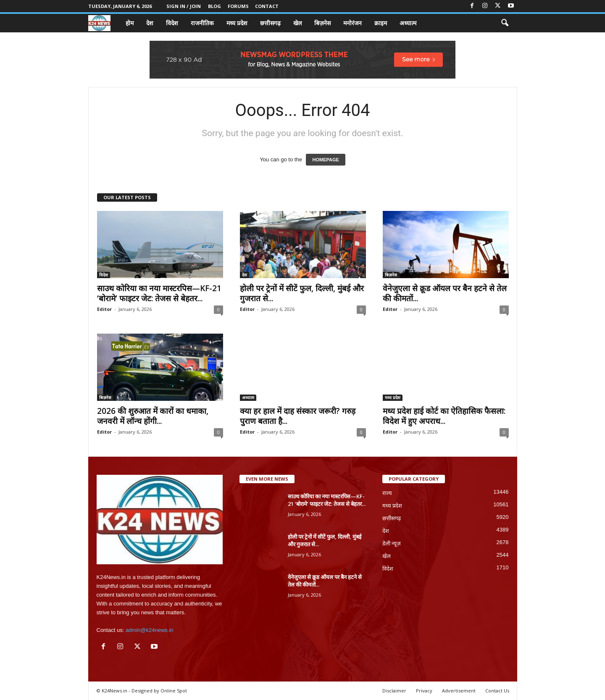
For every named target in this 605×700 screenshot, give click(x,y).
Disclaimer (394, 691)
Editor (104, 309)
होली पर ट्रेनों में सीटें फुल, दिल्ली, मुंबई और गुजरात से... (302, 293)
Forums (238, 6)
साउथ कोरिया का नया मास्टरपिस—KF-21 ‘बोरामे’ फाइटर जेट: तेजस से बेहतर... (159, 293)
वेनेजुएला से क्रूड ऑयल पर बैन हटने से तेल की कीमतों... (445, 293)
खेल (297, 23)
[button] (505, 23)
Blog (214, 6)
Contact (267, 6)
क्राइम (381, 23)
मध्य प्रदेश (237, 23)
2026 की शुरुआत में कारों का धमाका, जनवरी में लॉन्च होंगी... (153, 416)
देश (150, 23)
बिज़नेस (322, 23)
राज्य (387, 493)
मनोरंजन (352, 23)
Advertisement (459, 691)
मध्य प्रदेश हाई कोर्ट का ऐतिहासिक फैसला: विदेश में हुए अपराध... (444, 416)
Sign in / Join (184, 6)
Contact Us (497, 691)
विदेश (172, 23)
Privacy (424, 691)
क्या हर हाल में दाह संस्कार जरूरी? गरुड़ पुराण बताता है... (298, 416)
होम (130, 23)
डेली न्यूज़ (392, 543)
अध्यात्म (408, 23)
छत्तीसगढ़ (270, 23)
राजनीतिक (202, 23)
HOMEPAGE (325, 160)
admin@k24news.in (150, 630)
